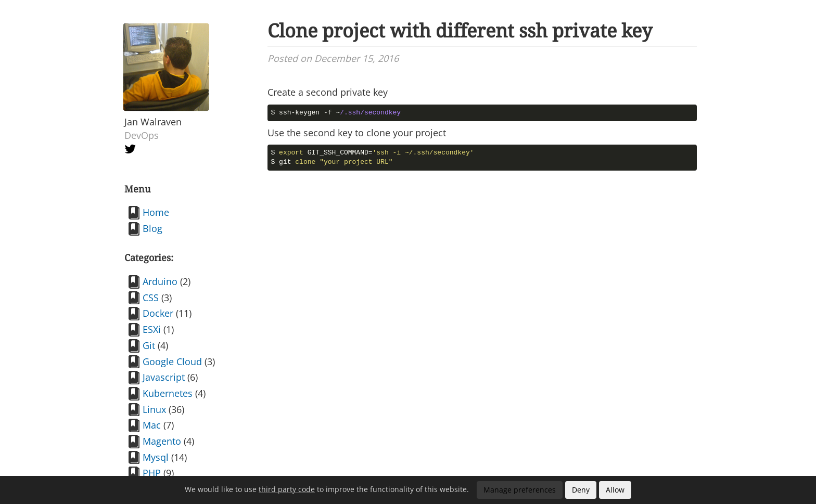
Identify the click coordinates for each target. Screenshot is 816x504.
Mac (152, 425)
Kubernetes (168, 393)
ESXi (152, 329)
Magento (162, 441)
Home (156, 212)
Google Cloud (172, 361)
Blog (152, 228)
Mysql (156, 457)
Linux (154, 409)
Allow (615, 490)
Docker (158, 313)
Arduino (160, 281)
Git (149, 345)
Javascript (164, 377)
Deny (581, 490)
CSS (151, 298)
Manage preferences (520, 490)
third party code (287, 489)
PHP (152, 473)
